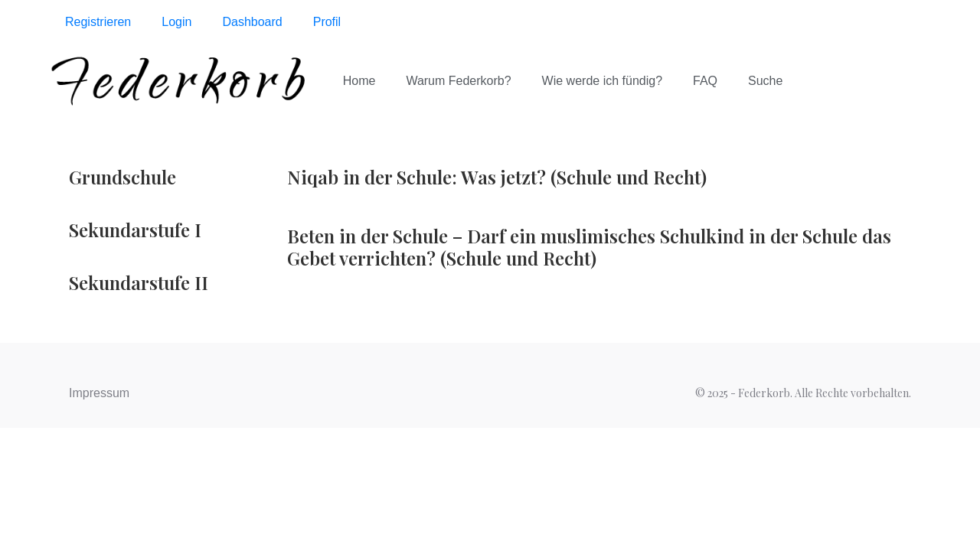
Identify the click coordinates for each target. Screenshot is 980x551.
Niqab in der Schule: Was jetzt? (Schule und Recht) (497, 177)
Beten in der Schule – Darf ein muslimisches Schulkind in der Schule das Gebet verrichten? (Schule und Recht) (589, 247)
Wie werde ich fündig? (602, 81)
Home (359, 81)
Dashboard (252, 22)
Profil (327, 22)
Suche (765, 81)
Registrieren (98, 22)
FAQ (705, 81)
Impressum (99, 393)
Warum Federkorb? (458, 81)
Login (176, 22)
